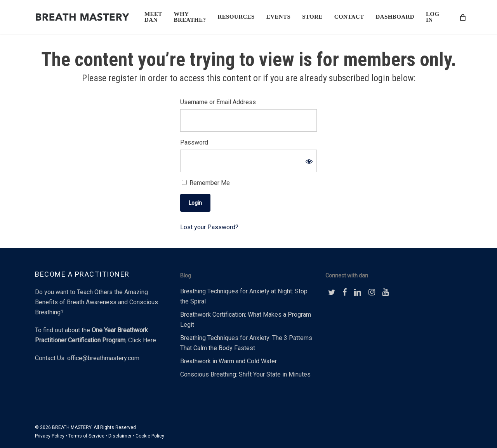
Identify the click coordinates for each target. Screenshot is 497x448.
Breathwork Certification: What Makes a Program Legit (246, 320)
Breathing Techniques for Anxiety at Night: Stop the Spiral (244, 296)
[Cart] (463, 17)
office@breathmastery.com (103, 358)
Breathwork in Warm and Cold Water (229, 361)
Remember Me (206, 183)
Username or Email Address (218, 102)
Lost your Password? (209, 227)
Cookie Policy (150, 436)
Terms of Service (86, 436)
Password (194, 142)
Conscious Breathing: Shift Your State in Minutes (245, 374)
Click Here (142, 340)
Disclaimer (120, 436)
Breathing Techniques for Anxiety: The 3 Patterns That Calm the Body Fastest (246, 343)
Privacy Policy (50, 436)
